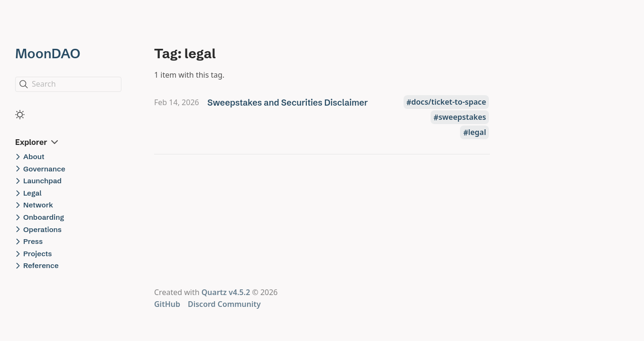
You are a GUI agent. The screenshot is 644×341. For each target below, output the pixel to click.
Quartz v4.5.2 (226, 292)
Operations (42, 229)
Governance (44, 169)
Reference (41, 265)
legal (477, 133)
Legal (32, 193)
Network (38, 205)
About (34, 157)
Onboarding (44, 217)
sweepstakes (462, 117)
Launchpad (42, 181)
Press (33, 241)
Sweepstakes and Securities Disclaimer (288, 103)
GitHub (167, 304)
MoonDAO (48, 54)
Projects (37, 254)
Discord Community (224, 304)
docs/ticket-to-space (449, 102)
